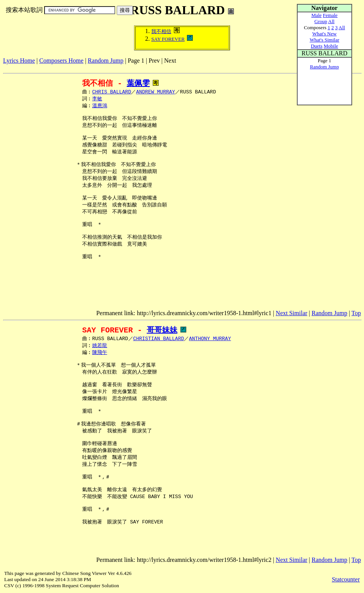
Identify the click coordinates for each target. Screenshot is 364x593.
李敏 (97, 100)
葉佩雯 (138, 83)
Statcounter (346, 579)
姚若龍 (100, 346)
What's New (324, 34)
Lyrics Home (19, 61)
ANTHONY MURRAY (210, 339)
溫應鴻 (100, 107)
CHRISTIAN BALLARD (159, 339)
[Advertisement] (143, 67)
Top (356, 313)
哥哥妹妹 (162, 330)
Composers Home (61, 61)
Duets (316, 46)
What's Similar (324, 40)
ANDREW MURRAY (155, 92)
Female (330, 15)
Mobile (331, 46)
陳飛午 (100, 354)
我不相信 (161, 31)
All (332, 21)
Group (321, 21)
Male (317, 15)
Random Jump (106, 61)
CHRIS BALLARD (112, 92)
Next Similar (291, 313)
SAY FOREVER (168, 39)
